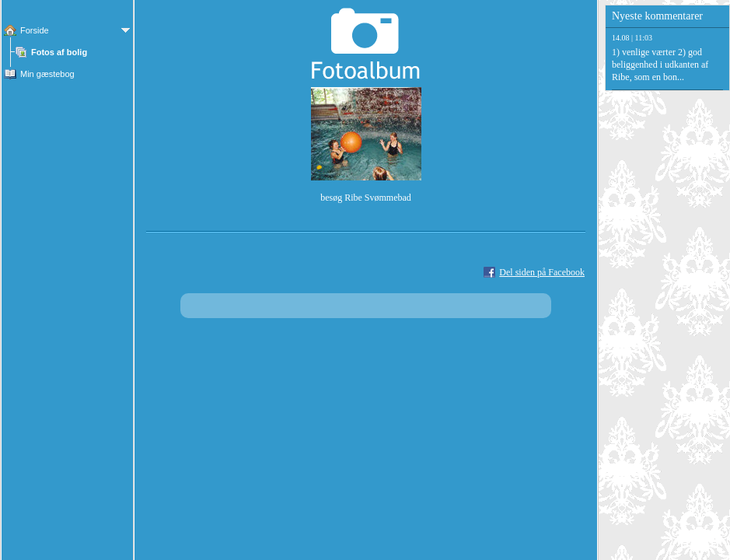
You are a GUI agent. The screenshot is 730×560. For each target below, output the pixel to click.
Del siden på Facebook (542, 272)
